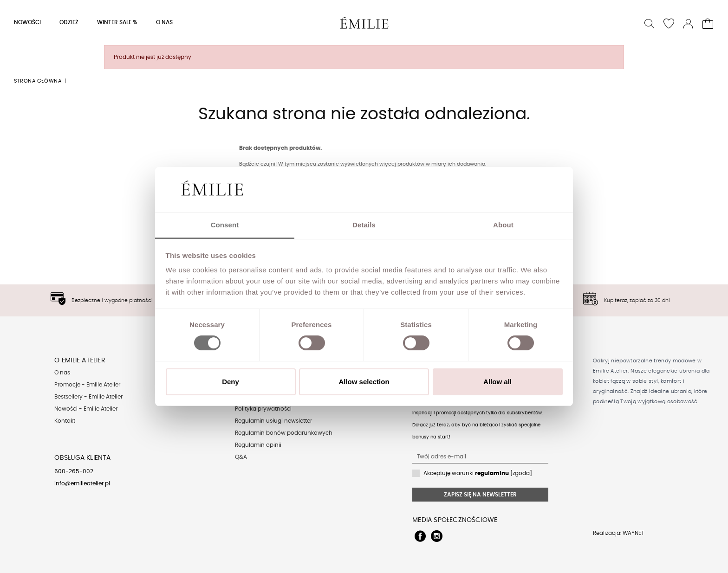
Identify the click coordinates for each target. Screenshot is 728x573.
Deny (231, 382)
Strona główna (38, 81)
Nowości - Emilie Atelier (86, 409)
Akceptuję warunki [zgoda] (478, 473)
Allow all (497, 382)
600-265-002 (74, 471)
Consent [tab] (225, 225)
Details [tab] (364, 225)
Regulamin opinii (258, 445)
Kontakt (65, 421)
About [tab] (503, 225)
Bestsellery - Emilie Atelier (88, 397)
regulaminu (492, 473)
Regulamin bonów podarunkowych (284, 433)
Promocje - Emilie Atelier (87, 385)
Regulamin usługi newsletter (273, 421)
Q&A (241, 457)
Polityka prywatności (263, 409)
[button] (650, 23)
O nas (62, 373)
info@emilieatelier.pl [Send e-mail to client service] (82, 483)
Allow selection (364, 382)
